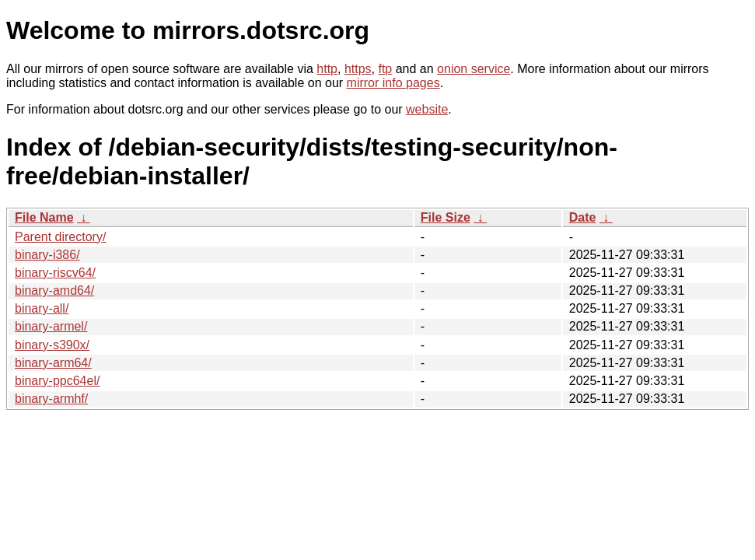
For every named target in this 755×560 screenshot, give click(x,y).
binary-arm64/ (53, 363)
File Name (44, 217)
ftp (385, 69)
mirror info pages (393, 83)
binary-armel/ (51, 326)
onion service (474, 69)
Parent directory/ (60, 237)
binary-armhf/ (51, 399)
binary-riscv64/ (55, 273)
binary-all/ (42, 308)
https (358, 69)
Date (583, 217)
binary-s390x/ (52, 345)
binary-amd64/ (54, 290)
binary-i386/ (47, 255)
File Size (446, 217)
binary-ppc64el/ (57, 381)
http (327, 69)
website (427, 109)
